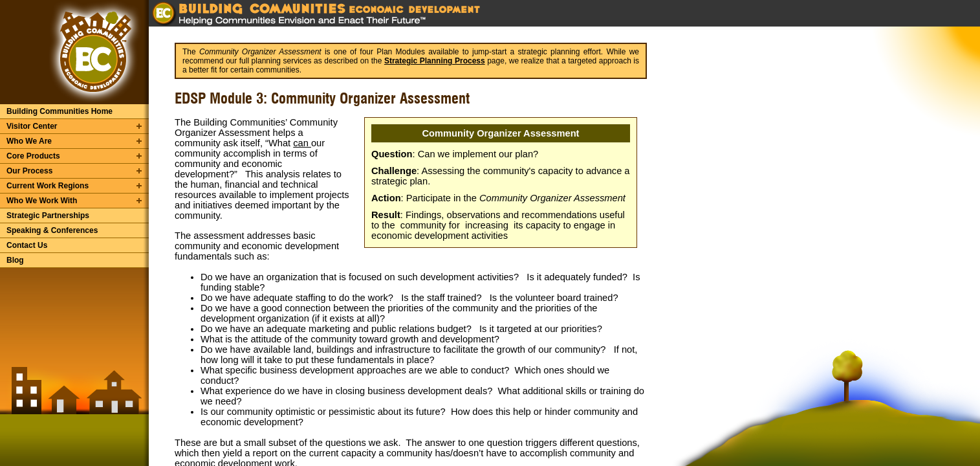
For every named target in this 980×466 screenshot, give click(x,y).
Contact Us (27, 245)
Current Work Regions (48, 186)
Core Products (33, 156)
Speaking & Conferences (52, 230)
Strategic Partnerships (48, 216)
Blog (15, 260)
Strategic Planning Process (435, 61)
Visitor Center (32, 126)
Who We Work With (42, 201)
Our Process (29, 171)
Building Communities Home (60, 111)
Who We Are (29, 141)
